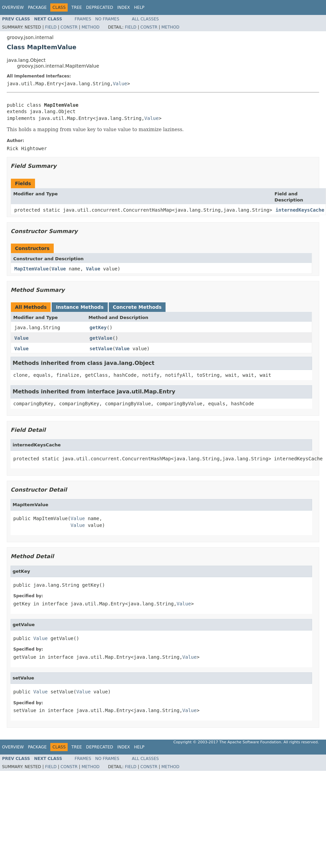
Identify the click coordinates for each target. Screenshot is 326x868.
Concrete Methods (137, 307)
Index (124, 7)
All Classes (145, 19)
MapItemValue (31, 269)
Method (91, 27)
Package (37, 7)
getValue (101, 338)
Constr (69, 27)
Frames (83, 19)
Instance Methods (80, 307)
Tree (77, 7)
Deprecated (100, 7)
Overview (13, 7)
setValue (101, 349)
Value (120, 84)
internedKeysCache (300, 210)
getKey (98, 327)
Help (139, 7)
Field (51, 27)
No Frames (107, 19)
